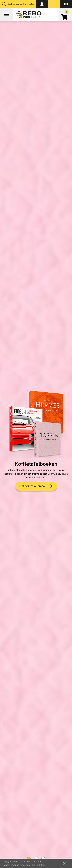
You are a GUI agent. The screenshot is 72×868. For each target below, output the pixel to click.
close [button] (64, 863)
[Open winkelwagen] (65, 16)
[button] (42, 4)
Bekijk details (39, 865)
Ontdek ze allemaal (36, 486)
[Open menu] (7, 15)
